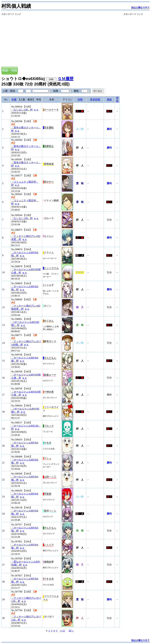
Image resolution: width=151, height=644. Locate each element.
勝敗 (109, 99)
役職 (80, 99)
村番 (14, 99)
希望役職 (95, 99)
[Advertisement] (60, 39)
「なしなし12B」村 (22, 110)
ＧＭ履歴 (66, 79)
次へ (71, 631)
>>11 (62, 631)
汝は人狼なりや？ (140, 8)
